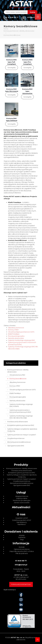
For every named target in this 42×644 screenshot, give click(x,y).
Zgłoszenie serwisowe (22, 549)
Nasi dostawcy (22, 522)
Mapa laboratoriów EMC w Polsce (22, 551)
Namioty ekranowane (16, 338)
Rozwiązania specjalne (16, 336)
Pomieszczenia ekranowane (18, 422)
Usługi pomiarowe (22, 496)
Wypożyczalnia (22, 498)
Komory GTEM (13, 330)
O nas (21, 514)
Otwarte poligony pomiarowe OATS (21, 332)
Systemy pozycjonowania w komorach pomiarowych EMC (20, 411)
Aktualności (21, 507)
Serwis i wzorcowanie (22, 503)
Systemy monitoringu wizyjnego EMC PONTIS (21, 405)
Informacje (21, 543)
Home (6, 29)
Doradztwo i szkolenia (21, 532)
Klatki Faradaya (14, 334)
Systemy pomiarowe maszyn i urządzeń (22, 435)
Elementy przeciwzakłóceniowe (19, 442)
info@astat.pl (21, 565)
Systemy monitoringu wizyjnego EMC (22, 340)
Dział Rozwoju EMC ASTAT (22, 520)
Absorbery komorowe (16, 328)
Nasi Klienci (22, 524)
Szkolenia (22, 537)
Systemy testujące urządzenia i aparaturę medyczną (22, 430)
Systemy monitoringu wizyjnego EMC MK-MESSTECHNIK (21, 417)
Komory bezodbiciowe (18, 379)
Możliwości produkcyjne (22, 500)
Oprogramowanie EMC (16, 446)
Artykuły (22, 535)
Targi (22, 539)
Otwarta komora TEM (17, 375)
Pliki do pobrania (22, 553)
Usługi (21, 492)
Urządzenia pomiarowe (16, 438)
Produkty (21, 465)
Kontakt (22, 547)
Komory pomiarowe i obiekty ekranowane (19, 31)
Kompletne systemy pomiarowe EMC (21, 425)
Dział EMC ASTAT (22, 518)
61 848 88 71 (21, 561)
